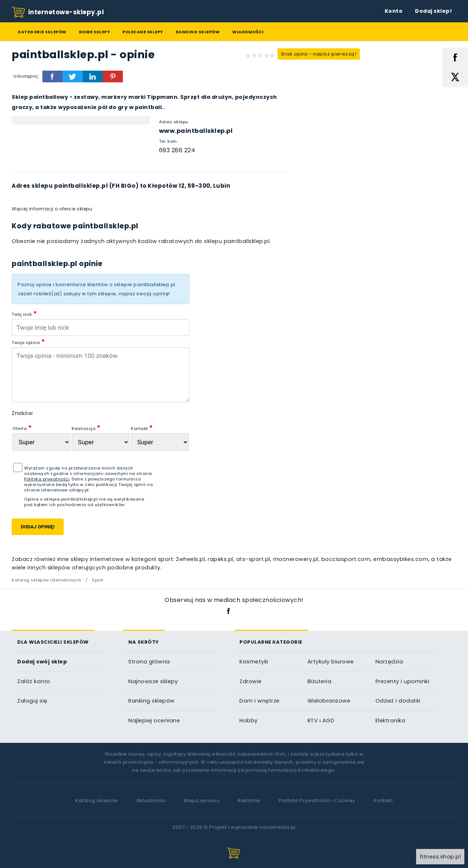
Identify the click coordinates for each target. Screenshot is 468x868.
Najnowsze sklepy (153, 681)
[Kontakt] (160, 442)
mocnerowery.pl (296, 559)
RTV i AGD (321, 721)
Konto (394, 11)
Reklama (249, 800)
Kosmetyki (254, 662)
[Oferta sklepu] (41, 442)
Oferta (22, 428)
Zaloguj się (32, 701)
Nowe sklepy (95, 32)
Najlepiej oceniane (154, 721)
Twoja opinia (28, 342)
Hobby (249, 721)
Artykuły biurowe (331, 662)
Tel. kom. (169, 141)
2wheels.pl (190, 559)
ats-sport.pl (253, 559)
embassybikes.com (401, 559)
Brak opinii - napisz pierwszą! (319, 54)
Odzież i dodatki (398, 701)
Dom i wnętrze (260, 701)
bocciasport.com (346, 559)
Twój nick (24, 313)
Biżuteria (320, 681)
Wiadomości (248, 32)
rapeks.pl (220, 559)
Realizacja (86, 428)
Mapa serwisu (202, 800)
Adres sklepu (174, 122)
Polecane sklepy (143, 32)
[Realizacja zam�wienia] (101, 442)
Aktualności (151, 800)
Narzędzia (389, 662)
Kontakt (142, 428)
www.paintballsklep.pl (196, 131)
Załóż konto (34, 681)
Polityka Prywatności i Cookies (317, 800)
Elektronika (390, 721)
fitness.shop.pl (440, 857)
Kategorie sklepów (42, 32)
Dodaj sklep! (433, 11)
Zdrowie (251, 681)
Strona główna (149, 662)
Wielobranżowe (329, 701)
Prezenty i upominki (403, 681)
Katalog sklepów (97, 800)
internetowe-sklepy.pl (58, 12)
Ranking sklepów (198, 32)
